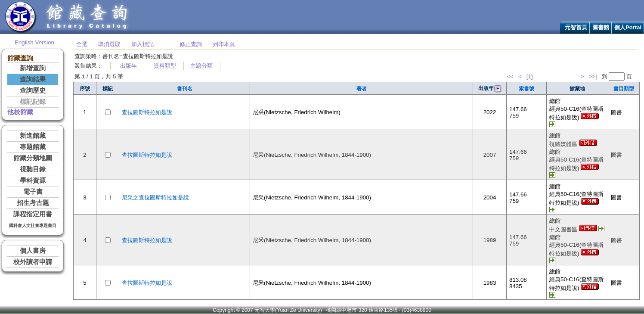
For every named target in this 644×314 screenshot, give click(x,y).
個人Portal (628, 27)
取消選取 (109, 44)
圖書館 (601, 27)
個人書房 (33, 251)
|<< (509, 76)
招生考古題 (33, 203)
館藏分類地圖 (33, 158)
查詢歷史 (33, 90)
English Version (34, 42)
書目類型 (624, 89)
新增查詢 (33, 68)
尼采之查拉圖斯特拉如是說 (155, 197)
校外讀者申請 (33, 262)
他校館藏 (20, 112)
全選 (82, 44)
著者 (362, 89)
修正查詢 (191, 44)
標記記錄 (33, 102)
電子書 (33, 192)
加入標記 (142, 44)
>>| (593, 76)
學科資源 (33, 180)
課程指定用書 (33, 214)
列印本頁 (224, 44)
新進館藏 (33, 136)
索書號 (526, 89)
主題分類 (201, 66)
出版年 (128, 66)
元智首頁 (576, 27)
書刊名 (185, 89)
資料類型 (165, 66)
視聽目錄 (33, 169)
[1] (530, 76)
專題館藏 (33, 147)
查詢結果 (33, 79)
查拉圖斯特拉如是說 (147, 112)
